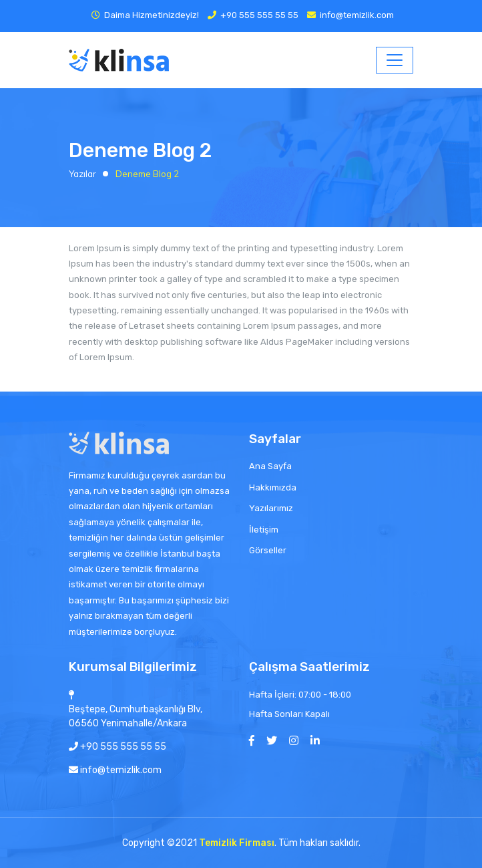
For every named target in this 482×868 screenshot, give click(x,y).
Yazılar (82, 174)
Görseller (268, 550)
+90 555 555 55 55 (259, 15)
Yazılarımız (271, 508)
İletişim (264, 530)
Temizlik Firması (237, 843)
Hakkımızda (273, 487)
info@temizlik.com (357, 15)
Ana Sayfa (270, 466)
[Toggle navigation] (395, 60)
